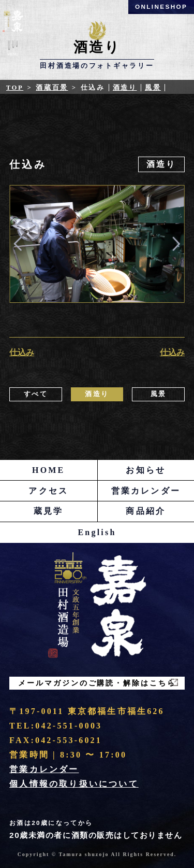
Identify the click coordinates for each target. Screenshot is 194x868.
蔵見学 (49, 511)
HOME (48, 470)
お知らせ (146, 470)
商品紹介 (146, 511)
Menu (13, 50)
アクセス (48, 491)
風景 (153, 88)
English (97, 532)
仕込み (22, 352)
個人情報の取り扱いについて (74, 784)
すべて (36, 394)
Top (15, 88)
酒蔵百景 (52, 88)
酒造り (125, 88)
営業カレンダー (146, 491)
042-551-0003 (69, 726)
